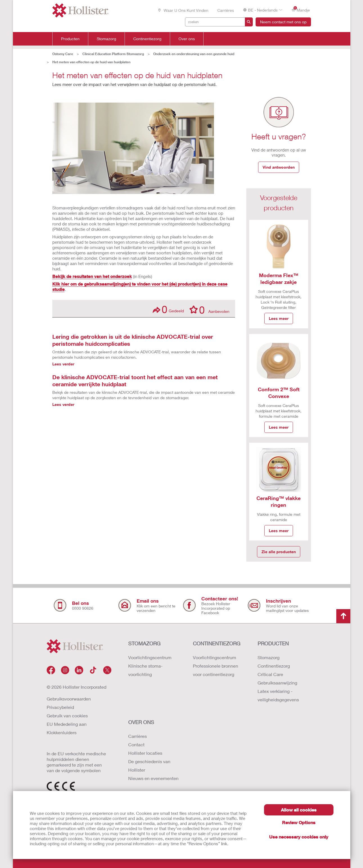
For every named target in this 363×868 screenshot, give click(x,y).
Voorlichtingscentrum (150, 657)
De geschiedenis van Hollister (149, 766)
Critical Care (270, 674)
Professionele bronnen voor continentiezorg (216, 670)
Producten (70, 39)
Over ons (187, 39)
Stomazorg (106, 39)
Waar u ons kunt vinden (183, 10)
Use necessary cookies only (299, 837)
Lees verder (63, 364)
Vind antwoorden (279, 167)
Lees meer (279, 318)
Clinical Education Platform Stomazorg (113, 54)
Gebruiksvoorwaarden (69, 699)
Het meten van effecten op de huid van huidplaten (91, 62)
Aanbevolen (209, 309)
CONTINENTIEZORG (217, 643)
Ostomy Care (63, 54)
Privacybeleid (60, 707)
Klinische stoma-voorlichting (145, 670)
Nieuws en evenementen (153, 778)
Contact (136, 744)
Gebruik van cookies (67, 716)
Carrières (226, 10)
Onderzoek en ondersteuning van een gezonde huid (194, 54)
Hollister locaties (145, 753)
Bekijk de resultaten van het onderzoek (92, 276)
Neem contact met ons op (283, 22)
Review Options (299, 822)
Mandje (301, 10)
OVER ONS (141, 722)
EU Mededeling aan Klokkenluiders (67, 728)
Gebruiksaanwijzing (277, 683)
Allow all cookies (299, 810)
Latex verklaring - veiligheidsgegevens (278, 695)
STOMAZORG (144, 643)
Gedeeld (168, 309)
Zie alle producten (279, 552)
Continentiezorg (147, 39)
